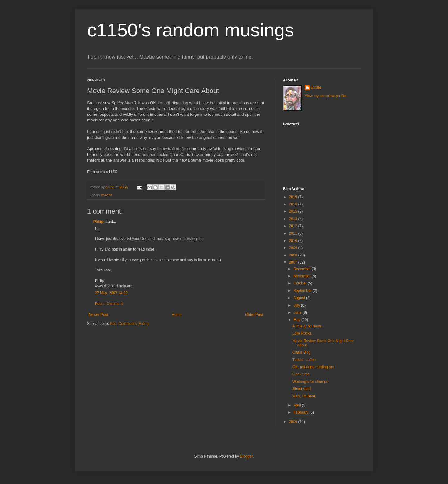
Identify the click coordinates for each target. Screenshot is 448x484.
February (301, 412)
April (298, 405)
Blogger (246, 456)
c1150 (316, 88)
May (297, 320)
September (303, 291)
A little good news (307, 326)
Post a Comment (109, 304)
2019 (294, 197)
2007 (294, 262)
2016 (294, 204)
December (303, 269)
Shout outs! (302, 389)
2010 (294, 241)
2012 (294, 226)
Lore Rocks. (302, 333)
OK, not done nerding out (313, 367)
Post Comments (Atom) (129, 324)
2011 (294, 233)
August (300, 298)
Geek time (301, 374)
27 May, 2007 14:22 (111, 293)
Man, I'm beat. (304, 396)
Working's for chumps (310, 382)
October (301, 283)
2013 (294, 219)
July (297, 305)
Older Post (254, 315)
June (298, 312)
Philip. (99, 222)
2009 (294, 248)
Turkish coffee (304, 360)
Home (177, 315)
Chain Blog (302, 352)
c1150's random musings (191, 30)
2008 (294, 255)
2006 (294, 422)
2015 (294, 211)
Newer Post (98, 315)
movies (107, 195)
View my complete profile (325, 96)
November (303, 276)
